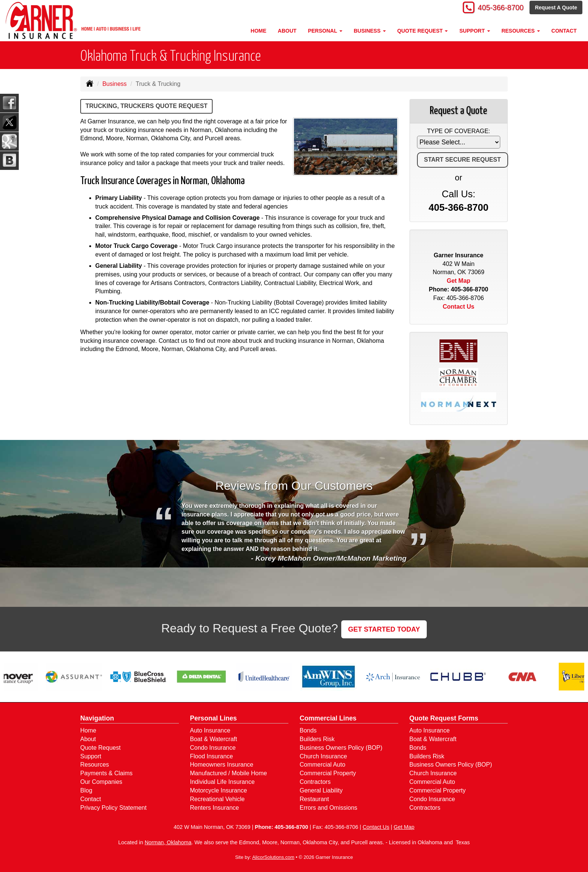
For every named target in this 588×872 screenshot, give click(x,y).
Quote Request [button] (422, 31)
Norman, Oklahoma (168, 842)
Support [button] (475, 31)
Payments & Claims (106, 773)
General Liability (321, 790)
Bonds (308, 730)
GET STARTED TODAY (384, 629)
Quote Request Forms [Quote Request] (444, 718)
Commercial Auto (322, 765)
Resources (94, 765)
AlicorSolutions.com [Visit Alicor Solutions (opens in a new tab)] (273, 857)
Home (258, 31)
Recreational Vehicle (217, 799)
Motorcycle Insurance (219, 790)
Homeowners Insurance (222, 765)
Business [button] (370, 31)
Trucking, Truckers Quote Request (146, 106)
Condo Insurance (213, 748)
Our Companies (101, 782)
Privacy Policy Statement (113, 808)
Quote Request (100, 748)
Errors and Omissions (328, 808)
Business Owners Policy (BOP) (341, 748)
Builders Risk (317, 739)
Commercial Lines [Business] (328, 718)
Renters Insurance (215, 808)
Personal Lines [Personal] (214, 718)
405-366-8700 (496, 8)
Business (115, 84)
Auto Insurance (210, 730)
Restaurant (314, 799)
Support (91, 756)
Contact (564, 31)
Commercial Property (328, 773)
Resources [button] (521, 31)
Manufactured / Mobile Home (229, 773)
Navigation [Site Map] (97, 718)
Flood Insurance (212, 756)
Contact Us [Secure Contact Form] (459, 307)
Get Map (458, 281)
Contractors (315, 782)
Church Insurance (323, 756)
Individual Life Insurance (223, 782)
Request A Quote (556, 8)
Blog (86, 790)
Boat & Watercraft (214, 739)
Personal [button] (325, 31)
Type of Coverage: (459, 131)
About (287, 31)
